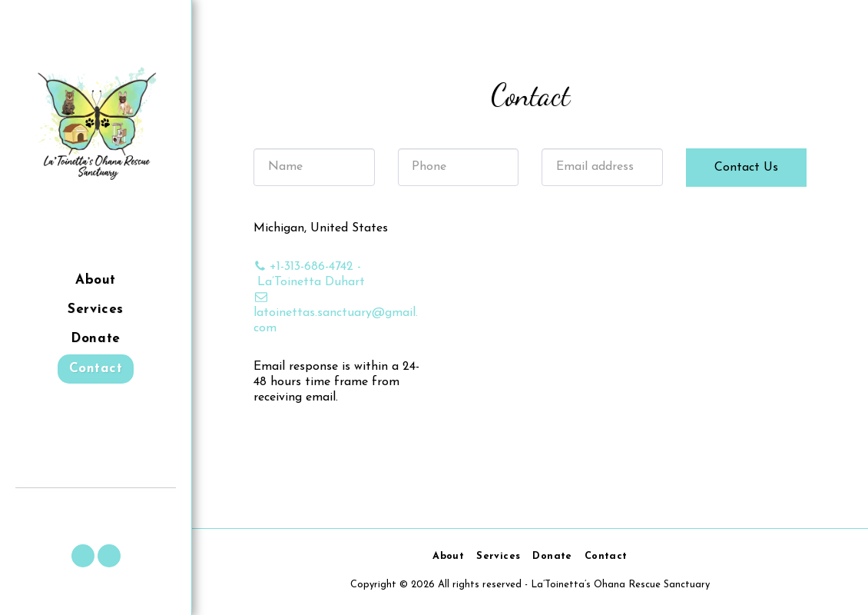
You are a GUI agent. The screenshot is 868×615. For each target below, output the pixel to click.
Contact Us (746, 168)
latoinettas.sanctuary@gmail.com (336, 313)
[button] (83, 556)
